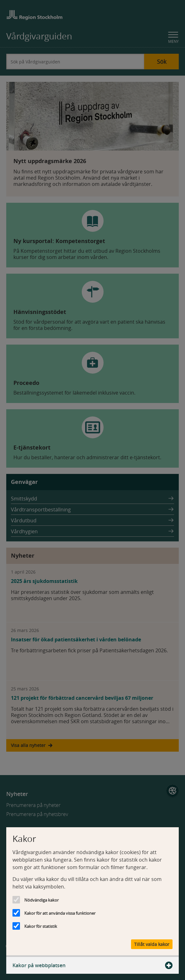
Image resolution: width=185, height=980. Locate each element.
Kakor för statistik (41, 926)
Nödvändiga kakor (41, 900)
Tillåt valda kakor (152, 944)
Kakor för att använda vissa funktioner (60, 913)
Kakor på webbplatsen (92, 965)
